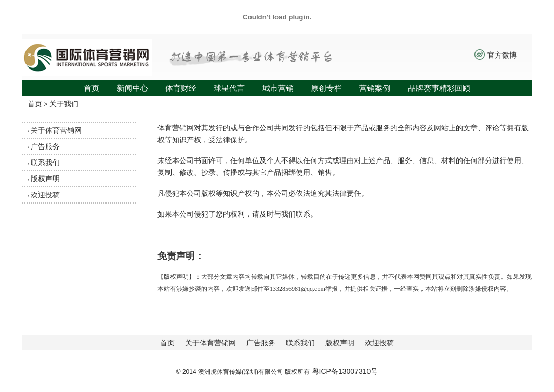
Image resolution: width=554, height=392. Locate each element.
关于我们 (64, 104)
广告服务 (45, 146)
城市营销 (278, 88)
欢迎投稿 (45, 195)
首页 (91, 88)
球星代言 (229, 88)
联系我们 (45, 163)
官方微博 (502, 55)
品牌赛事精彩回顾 (439, 88)
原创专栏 (326, 88)
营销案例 (375, 88)
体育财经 (181, 88)
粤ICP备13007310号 (345, 371)
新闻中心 (133, 88)
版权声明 (45, 179)
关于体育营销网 (56, 130)
